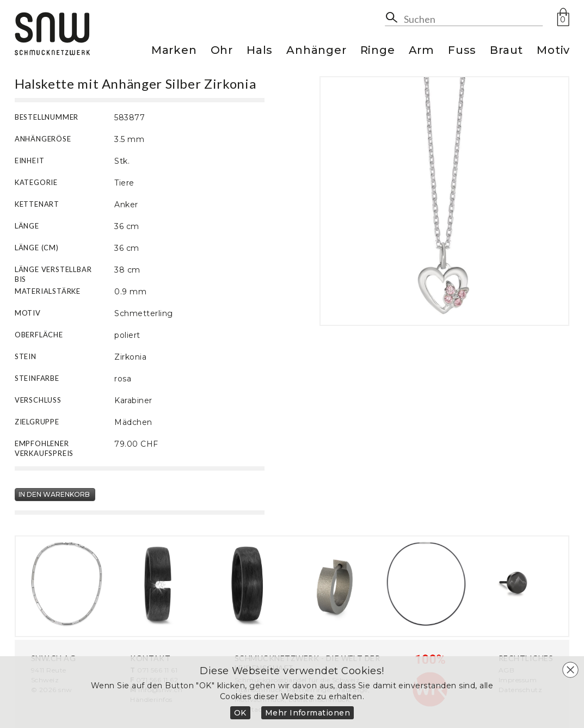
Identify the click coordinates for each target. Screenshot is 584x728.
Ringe (378, 51)
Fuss (462, 51)
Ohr (222, 51)
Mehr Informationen (308, 713)
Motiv (553, 51)
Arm (422, 51)
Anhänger (316, 51)
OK (240, 713)
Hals (260, 51)
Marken (174, 51)
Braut (506, 51)
